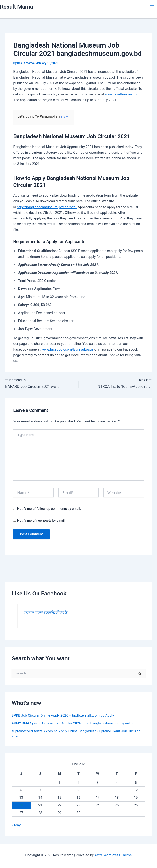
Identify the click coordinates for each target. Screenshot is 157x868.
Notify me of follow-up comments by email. (49, 509)
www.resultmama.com (122, 94)
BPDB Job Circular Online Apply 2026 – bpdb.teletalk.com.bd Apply (63, 715)
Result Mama (17, 7)
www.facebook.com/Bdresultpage (67, 349)
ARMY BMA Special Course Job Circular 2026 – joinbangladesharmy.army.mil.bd (73, 723)
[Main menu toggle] (152, 7)
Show (64, 117)
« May (16, 825)
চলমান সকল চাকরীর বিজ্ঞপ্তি (45, 612)
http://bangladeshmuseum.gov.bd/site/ (47, 207)
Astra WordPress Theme (113, 855)
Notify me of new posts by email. (41, 521)
